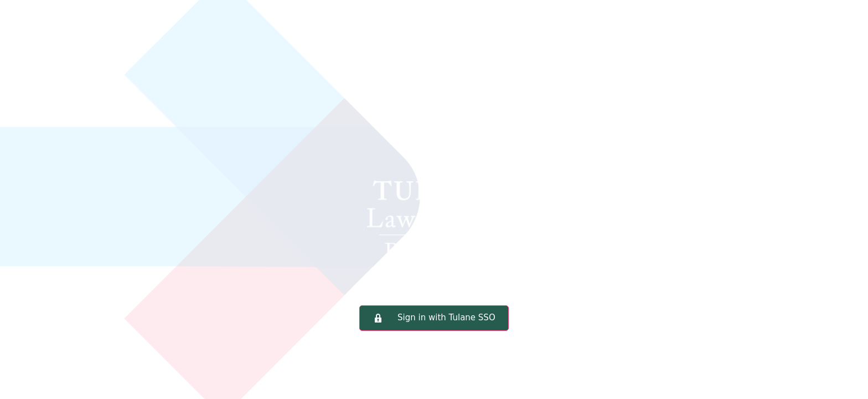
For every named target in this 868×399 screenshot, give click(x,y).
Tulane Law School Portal (434, 169)
